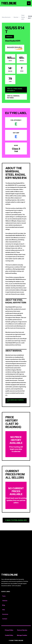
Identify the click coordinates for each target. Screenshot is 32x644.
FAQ (4, 610)
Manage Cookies (22, 635)
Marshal (16, 17)
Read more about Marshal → (16, 401)
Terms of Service (22, 630)
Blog (4, 605)
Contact (5, 619)
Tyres (4, 596)
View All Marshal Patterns (13, 97)
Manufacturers (6, 17)
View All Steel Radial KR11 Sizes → (15, 90)
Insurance (5, 614)
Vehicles (5, 601)
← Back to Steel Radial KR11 (16, 520)
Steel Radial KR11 (23, 17)
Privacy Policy (9, 630)
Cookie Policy (9, 635)
